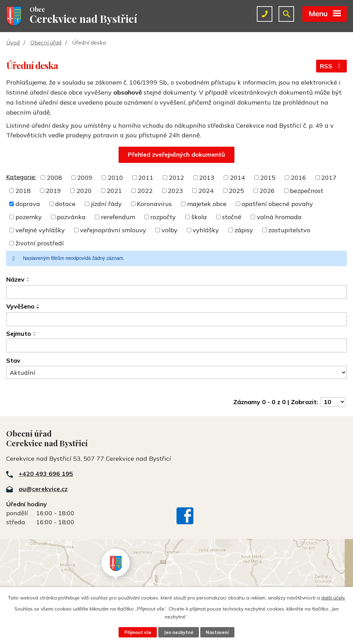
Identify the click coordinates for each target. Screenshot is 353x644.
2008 (54, 178)
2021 (114, 191)
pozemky (29, 217)
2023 (175, 191)
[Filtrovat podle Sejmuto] (176, 345)
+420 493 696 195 (46, 474)
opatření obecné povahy (277, 204)
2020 (84, 191)
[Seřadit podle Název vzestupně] (28, 278)
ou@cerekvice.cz (43, 489)
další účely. (333, 598)
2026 (267, 191)
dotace (65, 204)
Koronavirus (154, 204)
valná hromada (279, 217)
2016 (299, 178)
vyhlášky (206, 230)
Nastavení (217, 632)
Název (15, 279)
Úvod (13, 42)
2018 (23, 191)
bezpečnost (307, 191)
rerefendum (118, 217)
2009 (85, 178)
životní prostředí (40, 243)
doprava (28, 204)
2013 (207, 178)
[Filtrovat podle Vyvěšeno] (176, 319)
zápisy (244, 230)
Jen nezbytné (179, 632)
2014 (238, 178)
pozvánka (71, 217)
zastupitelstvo (289, 230)
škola (199, 217)
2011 (146, 178)
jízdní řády (106, 204)
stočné (232, 217)
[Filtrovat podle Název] (176, 292)
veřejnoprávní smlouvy (113, 230)
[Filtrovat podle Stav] (176, 372)
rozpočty (163, 217)
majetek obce (207, 204)
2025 (236, 191)
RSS (332, 66)
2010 (115, 178)
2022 (145, 191)
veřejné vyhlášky (40, 230)
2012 (176, 178)
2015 (268, 178)
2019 (53, 191)
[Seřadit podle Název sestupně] (28, 281)
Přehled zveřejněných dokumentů (176, 154)
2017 (329, 178)
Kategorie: (21, 177)
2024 (206, 191)
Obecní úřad (46, 42)
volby (170, 230)
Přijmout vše (138, 632)
